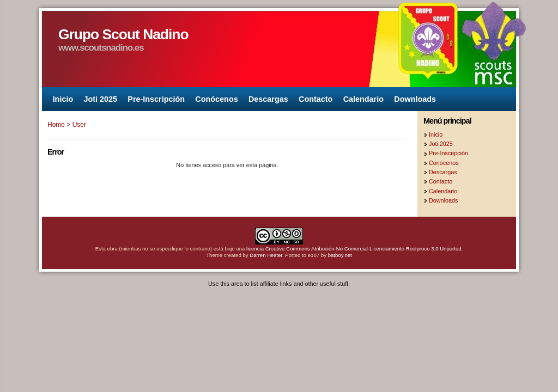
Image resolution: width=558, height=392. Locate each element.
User (79, 125)
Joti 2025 (100, 99)
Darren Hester (266, 255)
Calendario (363, 99)
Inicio (63, 99)
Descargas (268, 99)
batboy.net (340, 255)
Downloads (415, 99)
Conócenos (216, 99)
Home (56, 125)
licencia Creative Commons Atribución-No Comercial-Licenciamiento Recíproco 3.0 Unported (354, 249)
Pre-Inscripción (156, 99)
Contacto (316, 99)
